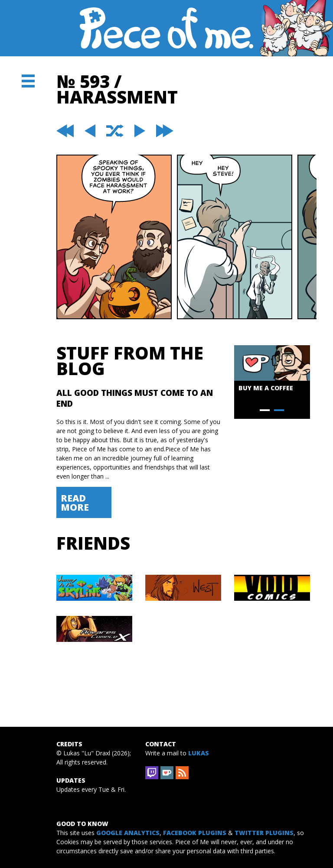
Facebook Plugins (195, 833)
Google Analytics (128, 833)
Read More (75, 502)
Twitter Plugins (264, 833)
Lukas (199, 753)
